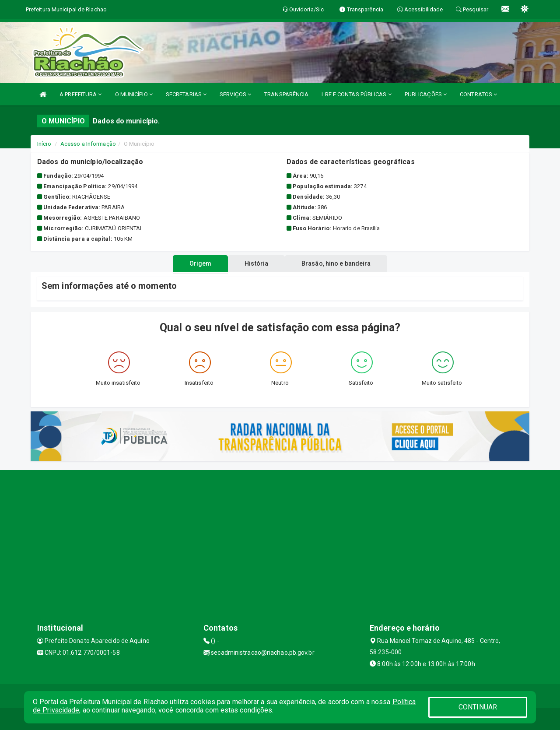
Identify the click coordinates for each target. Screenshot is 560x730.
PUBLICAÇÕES (426, 94)
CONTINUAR (478, 707)
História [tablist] (256, 263)
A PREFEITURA (80, 94)
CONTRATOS (478, 94)
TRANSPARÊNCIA (286, 94)
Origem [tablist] (197, 263)
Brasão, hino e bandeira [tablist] (339, 263)
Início (44, 144)
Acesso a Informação (88, 144)
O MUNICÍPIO (134, 94)
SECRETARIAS (186, 94)
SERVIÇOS (235, 94)
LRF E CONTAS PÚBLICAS (356, 94)
